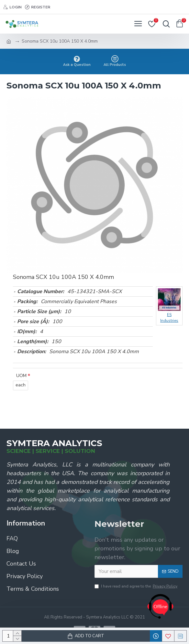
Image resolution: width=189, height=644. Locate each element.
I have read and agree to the (136, 586)
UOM (21, 376)
